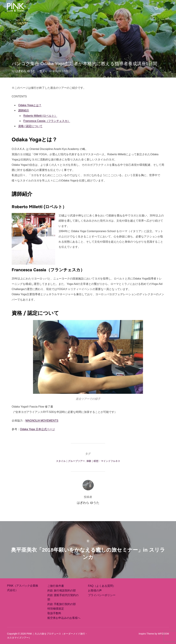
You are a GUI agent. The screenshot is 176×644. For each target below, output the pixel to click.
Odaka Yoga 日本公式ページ (37, 429)
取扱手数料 (54, 613)
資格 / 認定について (30, 126)
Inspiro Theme (146, 634)
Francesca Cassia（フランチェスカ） (47, 121)
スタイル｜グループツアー (70, 461)
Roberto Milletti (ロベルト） (40, 116)
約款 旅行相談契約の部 (62, 590)
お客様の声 (95, 590)
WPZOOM (164, 634)
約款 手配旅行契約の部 (62, 604)
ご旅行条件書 (56, 586)
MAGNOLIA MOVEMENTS (42, 421)
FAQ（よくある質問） (102, 586)
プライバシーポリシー (102, 595)
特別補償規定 (56, 609)
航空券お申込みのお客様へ (64, 618)
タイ (42, 71)
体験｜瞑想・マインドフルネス (103, 461)
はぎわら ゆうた (25, 71)
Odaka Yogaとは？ (30, 105)
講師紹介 (24, 110)
